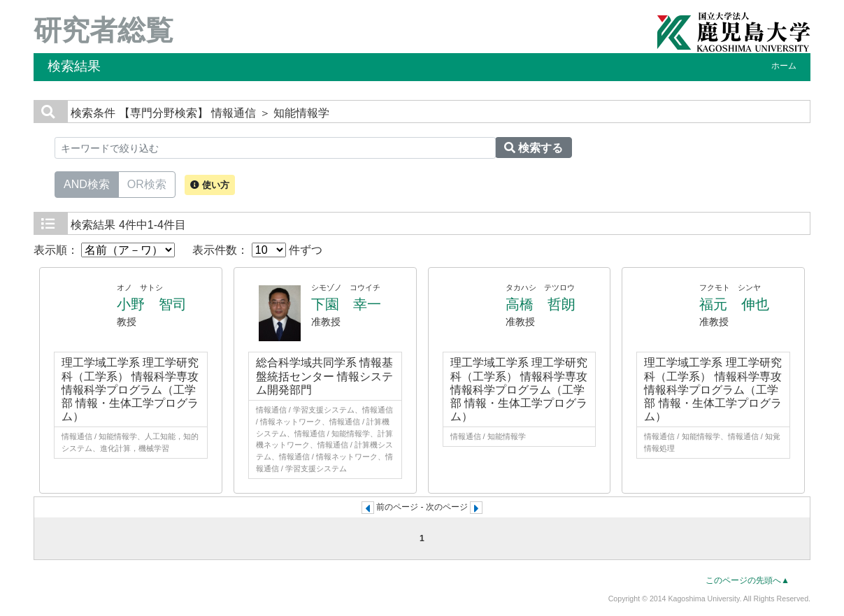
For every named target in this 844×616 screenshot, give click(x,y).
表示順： (104, 250)
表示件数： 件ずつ (257, 250)
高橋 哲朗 (541, 304)
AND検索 (87, 183)
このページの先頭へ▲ (748, 580)
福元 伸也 (734, 304)
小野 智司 (152, 304)
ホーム (784, 66)
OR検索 (147, 183)
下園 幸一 (346, 304)
